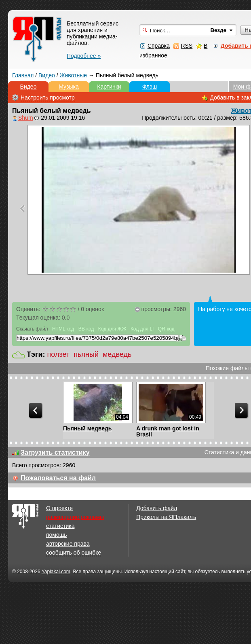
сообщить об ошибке (74, 553)
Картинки (109, 87)
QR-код (166, 329)
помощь (57, 535)
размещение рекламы (75, 517)
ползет (59, 354)
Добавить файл (157, 508)
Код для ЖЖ (112, 329)
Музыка (69, 87)
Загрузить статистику (55, 452)
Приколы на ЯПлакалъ (166, 517)
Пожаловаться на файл (58, 478)
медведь (117, 354)
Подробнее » (84, 56)
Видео (47, 75)
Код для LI (142, 329)
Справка (159, 46)
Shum (26, 118)
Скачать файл (32, 329)
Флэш (150, 87)
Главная (23, 75)
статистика (60, 526)
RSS (187, 46)
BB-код (86, 329)
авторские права (68, 544)
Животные (74, 75)
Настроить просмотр (48, 97)
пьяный (86, 354)
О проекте (59, 508)
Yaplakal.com (56, 572)
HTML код (63, 329)
